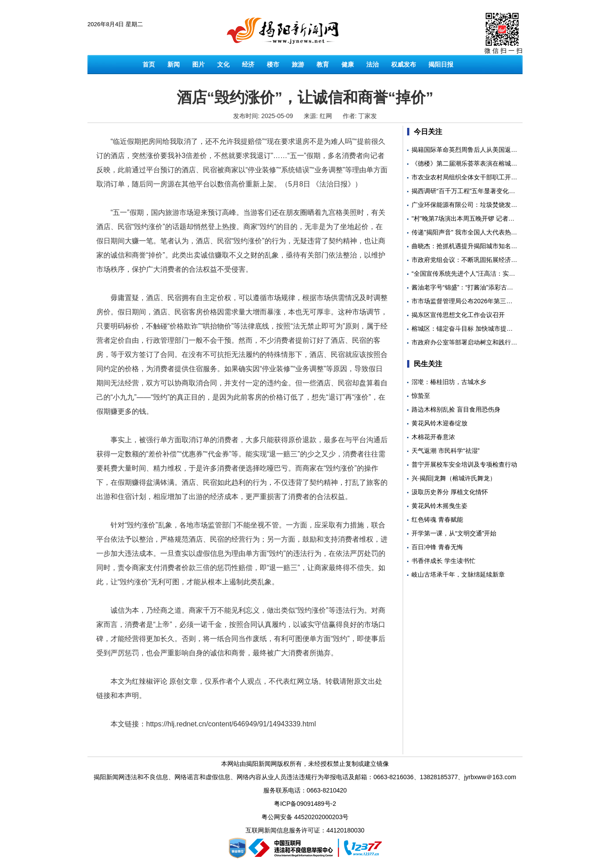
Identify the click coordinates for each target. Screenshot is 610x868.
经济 (248, 64)
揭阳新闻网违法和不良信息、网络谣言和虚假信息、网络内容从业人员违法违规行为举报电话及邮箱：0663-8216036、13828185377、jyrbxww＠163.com (305, 777)
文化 (223, 64)
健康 (348, 64)
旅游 (298, 64)
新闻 (174, 64)
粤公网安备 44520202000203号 (305, 817)
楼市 (273, 64)
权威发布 (404, 64)
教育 (323, 64)
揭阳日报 (441, 64)
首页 (149, 64)
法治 (372, 64)
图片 (198, 64)
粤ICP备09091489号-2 (305, 804)
